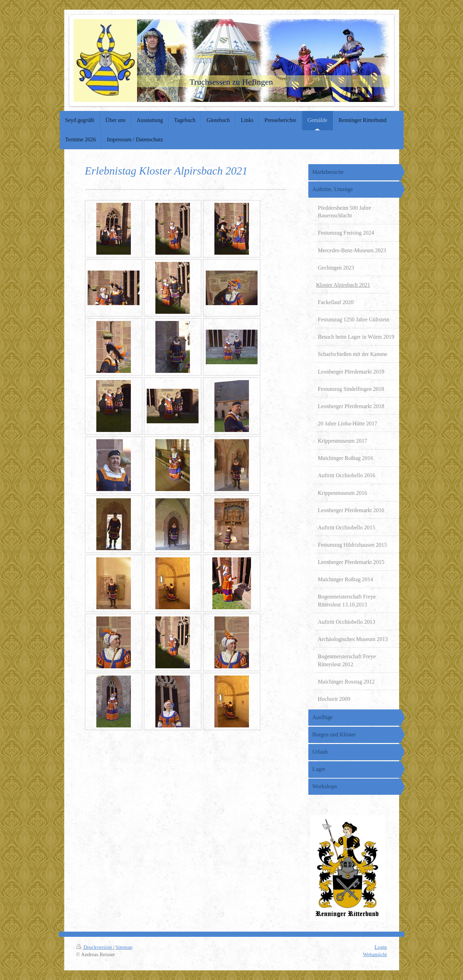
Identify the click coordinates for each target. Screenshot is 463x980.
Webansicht (375, 954)
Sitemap (124, 947)
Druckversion (95, 947)
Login (381, 947)
